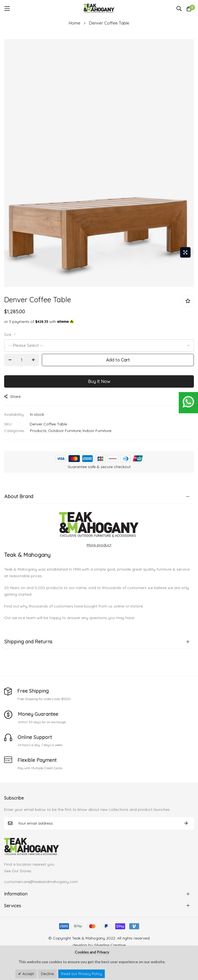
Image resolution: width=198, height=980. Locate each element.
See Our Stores (18, 871)
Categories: (15, 431)
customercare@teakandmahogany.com (41, 882)
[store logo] (99, 9)
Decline (47, 974)
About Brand (19, 496)
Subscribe (186, 823)
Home (75, 23)
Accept (28, 974)
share (12, 396)
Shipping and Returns (28, 642)
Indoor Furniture (97, 431)
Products (38, 431)
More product (99, 545)
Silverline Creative (110, 945)
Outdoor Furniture (64, 431)
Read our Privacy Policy (82, 974)
